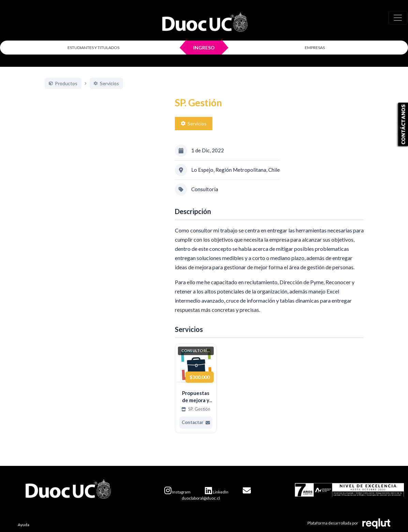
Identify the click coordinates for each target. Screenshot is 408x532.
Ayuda (24, 525)
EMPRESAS (315, 48)
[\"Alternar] (398, 18)
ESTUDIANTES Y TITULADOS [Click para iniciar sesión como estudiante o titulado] (93, 48)
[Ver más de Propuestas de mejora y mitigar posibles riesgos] (196, 388)
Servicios (194, 124)
